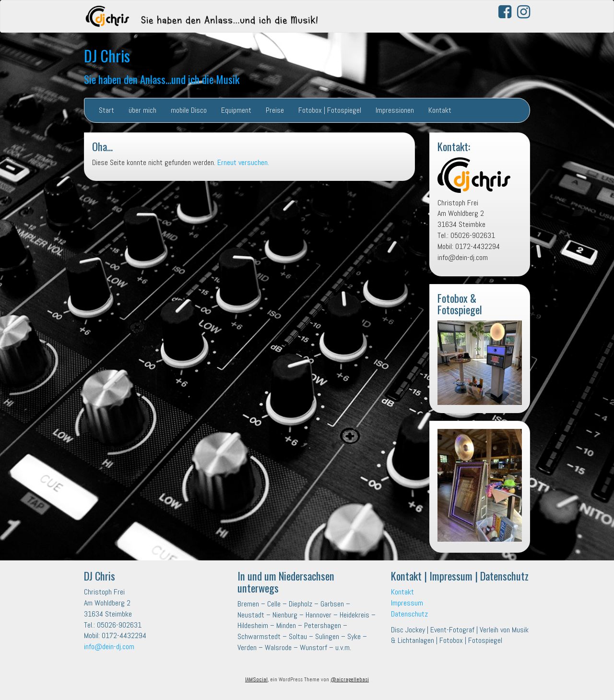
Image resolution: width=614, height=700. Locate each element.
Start (106, 110)
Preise (275, 110)
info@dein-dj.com (109, 647)
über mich (142, 110)
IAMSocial (256, 679)
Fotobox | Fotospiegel (330, 110)
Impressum (407, 603)
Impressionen (395, 110)
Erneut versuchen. (243, 162)
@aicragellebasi (350, 679)
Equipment (236, 110)
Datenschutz (409, 614)
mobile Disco (189, 110)
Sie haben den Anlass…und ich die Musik (162, 79)
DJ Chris (107, 55)
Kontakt (440, 110)
